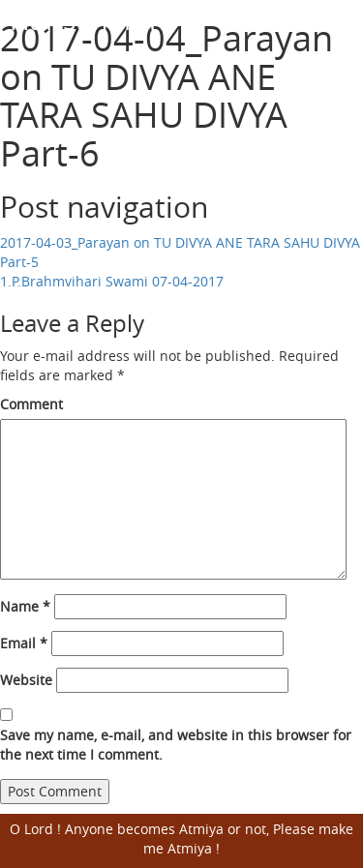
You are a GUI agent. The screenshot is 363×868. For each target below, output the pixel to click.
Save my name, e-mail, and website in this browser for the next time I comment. (176, 745)
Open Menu (336, 21)
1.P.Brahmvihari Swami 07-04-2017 (112, 281)
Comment (31, 404)
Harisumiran (88, 20)
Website (26, 680)
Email (24, 643)
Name (25, 606)
